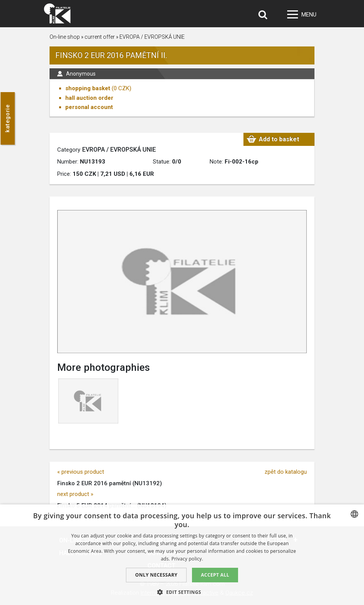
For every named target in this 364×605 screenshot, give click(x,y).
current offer (100, 37)
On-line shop (65, 37)
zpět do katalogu (286, 472)
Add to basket (279, 139)
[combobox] (354, 514)
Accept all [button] (215, 575)
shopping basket (88, 88)
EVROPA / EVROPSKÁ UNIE (152, 37)
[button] (182, 592)
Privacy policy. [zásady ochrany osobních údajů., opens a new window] (187, 559)
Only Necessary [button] (156, 575)
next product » (75, 494)
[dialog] (182, 555)
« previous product (81, 472)
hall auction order (89, 98)
